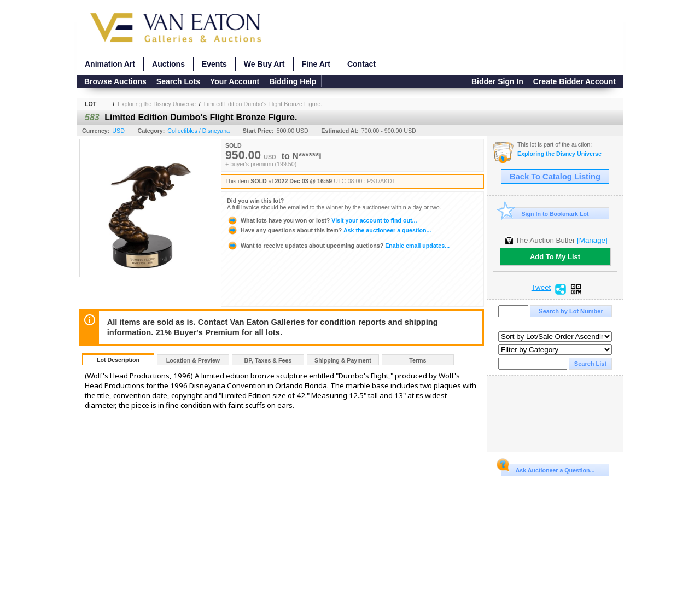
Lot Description (118, 360)
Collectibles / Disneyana (199, 131)
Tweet (541, 288)
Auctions (168, 64)
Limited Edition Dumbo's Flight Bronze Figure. (263, 104)
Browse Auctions (115, 81)
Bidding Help (293, 81)
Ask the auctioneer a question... (329, 230)
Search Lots (178, 81)
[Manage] (592, 240)
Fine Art (316, 64)
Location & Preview (193, 360)
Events (214, 64)
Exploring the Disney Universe (157, 104)
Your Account (235, 81)
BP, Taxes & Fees (268, 360)
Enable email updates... (338, 246)
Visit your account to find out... (322, 220)
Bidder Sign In (497, 81)
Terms (418, 360)
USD (118, 131)
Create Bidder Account (574, 81)
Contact (361, 64)
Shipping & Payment (343, 360)
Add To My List (555, 257)
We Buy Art (264, 64)
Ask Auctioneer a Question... (548, 469)
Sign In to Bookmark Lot (545, 214)
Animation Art (110, 64)
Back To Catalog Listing (555, 177)
